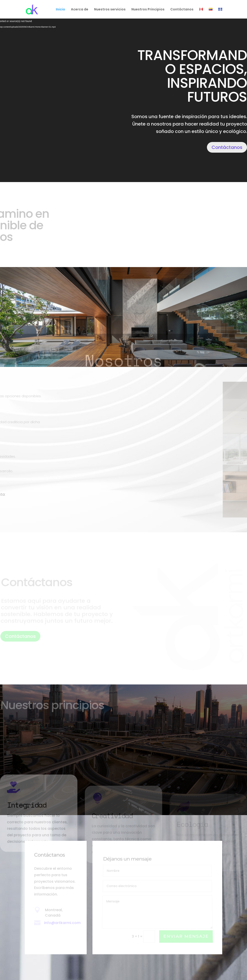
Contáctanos (182, 10)
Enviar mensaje (186, 937)
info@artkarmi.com (62, 923)
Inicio (60, 10)
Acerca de (80, 10)
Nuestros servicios (110, 10)
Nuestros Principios (148, 10)
